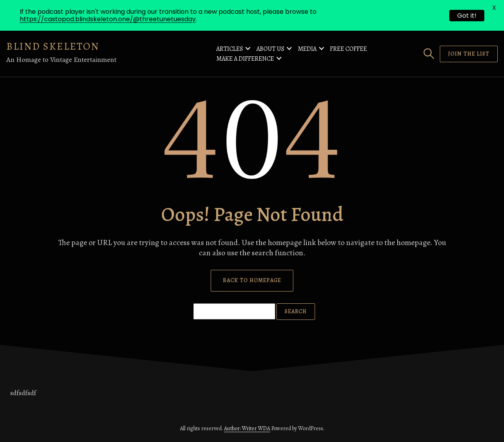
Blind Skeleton (53, 46)
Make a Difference (245, 59)
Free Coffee (348, 49)
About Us (270, 49)
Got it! (467, 16)
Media (307, 49)
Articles (230, 49)
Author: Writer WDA (247, 428)
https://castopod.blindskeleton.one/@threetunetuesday (108, 19)
